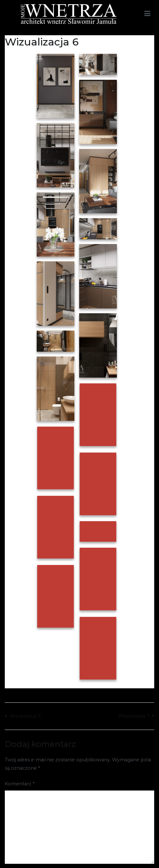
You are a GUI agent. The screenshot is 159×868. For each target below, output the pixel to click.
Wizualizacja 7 (134, 716)
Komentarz (20, 784)
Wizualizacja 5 (25, 716)
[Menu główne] (147, 14)
